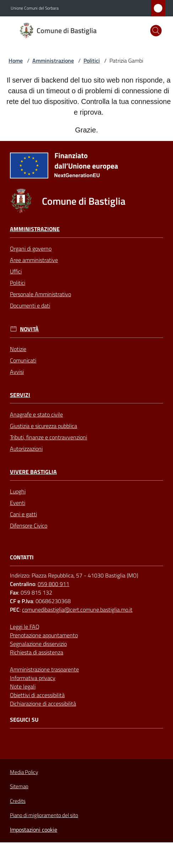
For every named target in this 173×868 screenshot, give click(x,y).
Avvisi (17, 372)
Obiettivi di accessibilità (37, 695)
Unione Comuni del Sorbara (35, 8)
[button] (156, 31)
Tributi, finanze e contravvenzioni (48, 437)
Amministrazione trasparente (44, 669)
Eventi (18, 503)
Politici (92, 61)
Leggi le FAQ (25, 627)
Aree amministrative (34, 260)
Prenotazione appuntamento (44, 635)
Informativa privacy (33, 678)
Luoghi (18, 491)
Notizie (18, 349)
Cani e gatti (23, 514)
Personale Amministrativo (40, 294)
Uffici (16, 271)
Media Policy (24, 772)
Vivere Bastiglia (33, 472)
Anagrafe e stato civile (36, 414)
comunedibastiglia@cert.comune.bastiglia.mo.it (77, 610)
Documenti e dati (30, 305)
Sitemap (19, 786)
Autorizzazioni (26, 449)
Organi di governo (31, 249)
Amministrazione (53, 61)
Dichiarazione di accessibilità (43, 704)
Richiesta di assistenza (37, 652)
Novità (29, 329)
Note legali (23, 686)
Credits (18, 801)
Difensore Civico (29, 525)
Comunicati (23, 360)
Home (16, 61)
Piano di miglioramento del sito (44, 815)
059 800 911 (53, 584)
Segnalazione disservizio (38, 644)
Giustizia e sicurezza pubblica (44, 426)
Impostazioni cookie (34, 830)
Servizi (20, 395)
